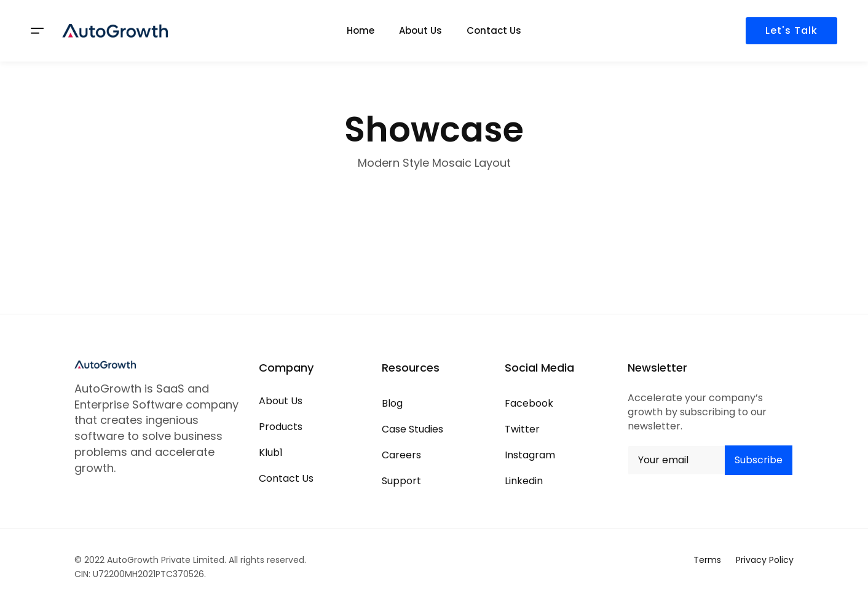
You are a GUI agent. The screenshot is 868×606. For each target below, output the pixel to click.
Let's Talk (791, 30)
